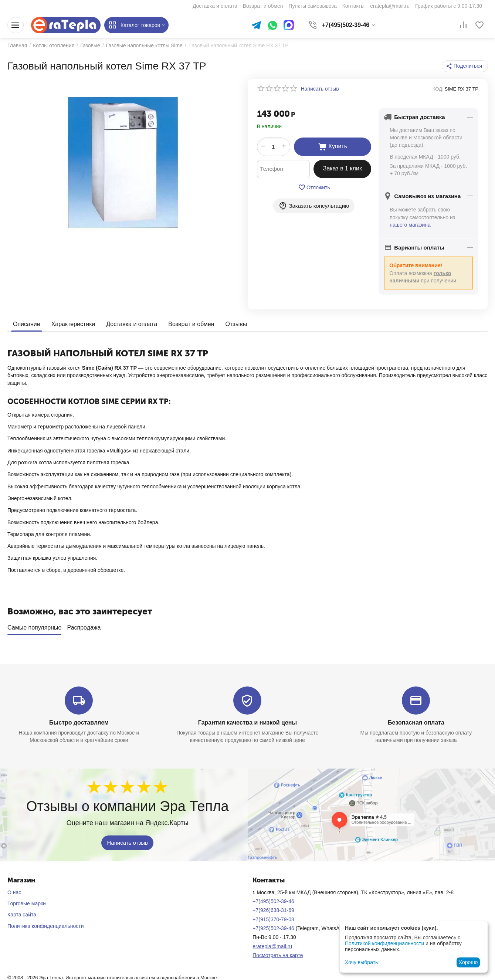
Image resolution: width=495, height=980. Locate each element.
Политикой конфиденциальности (384, 943)
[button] (465, 66)
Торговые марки (27, 901)
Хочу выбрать (361, 962)
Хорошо (468, 962)
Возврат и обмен (191, 324)
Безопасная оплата (416, 720)
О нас (14, 890)
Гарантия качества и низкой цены (247, 720)
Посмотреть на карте (278, 953)
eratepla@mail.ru (272, 944)
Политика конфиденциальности (46, 923)
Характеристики (73, 324)
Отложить (314, 187)
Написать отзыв (127, 840)
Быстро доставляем (79, 720)
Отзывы (236, 324)
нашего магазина (410, 225)
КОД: (438, 89)
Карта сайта (22, 912)
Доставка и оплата (132, 324)
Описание (27, 324)
